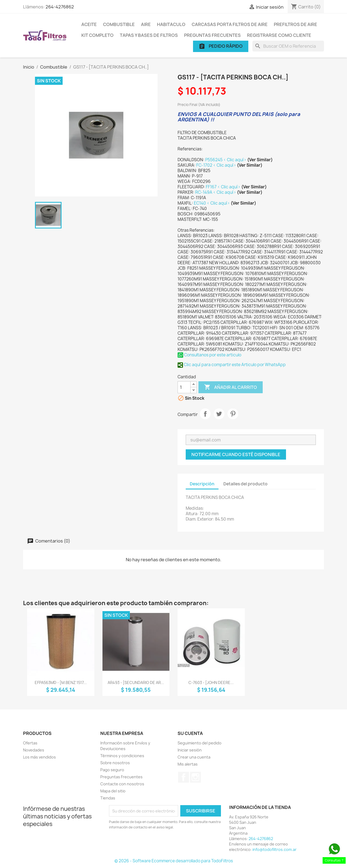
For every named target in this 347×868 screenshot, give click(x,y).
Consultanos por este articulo (209, 355)
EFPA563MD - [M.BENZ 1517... (61, 683)
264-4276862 (60, 7)
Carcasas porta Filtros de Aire (230, 24)
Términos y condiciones (122, 756)
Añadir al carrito (231, 387)
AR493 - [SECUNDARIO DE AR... (136, 683)
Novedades (34, 750)
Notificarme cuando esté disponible (236, 454)
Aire (146, 24)
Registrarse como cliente (279, 35)
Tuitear (219, 414)
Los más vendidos (39, 757)
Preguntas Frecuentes (212, 35)
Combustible (119, 24)
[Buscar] (288, 46)
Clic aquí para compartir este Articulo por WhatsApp (232, 365)
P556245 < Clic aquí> (226, 160)
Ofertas (30, 743)
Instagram (195, 777)
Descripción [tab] (202, 484)
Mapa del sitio (113, 791)
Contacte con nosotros (122, 784)
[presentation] (154, 845)
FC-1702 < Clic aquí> (217, 165)
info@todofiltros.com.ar (274, 849)
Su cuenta (190, 733)
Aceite (89, 24)
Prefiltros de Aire (295, 24)
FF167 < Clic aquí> (224, 187)
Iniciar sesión (190, 750)
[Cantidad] (184, 387)
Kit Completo (97, 35)
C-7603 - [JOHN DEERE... (211, 683)
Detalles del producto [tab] (245, 484)
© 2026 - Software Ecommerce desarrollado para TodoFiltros (174, 861)
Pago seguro (112, 770)
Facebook (184, 777)
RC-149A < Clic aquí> (216, 192)
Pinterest (233, 414)
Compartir (205, 414)
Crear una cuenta (194, 757)
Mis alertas (188, 764)
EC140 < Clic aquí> (212, 203)
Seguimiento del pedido (200, 743)
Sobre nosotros (115, 763)
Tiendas (108, 798)
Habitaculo (171, 24)
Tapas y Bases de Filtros (149, 35)
